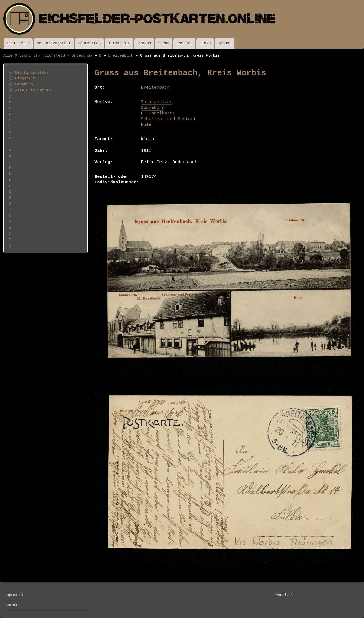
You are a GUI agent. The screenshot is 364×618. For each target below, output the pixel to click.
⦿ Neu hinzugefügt (29, 73)
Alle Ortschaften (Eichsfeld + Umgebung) (48, 56)
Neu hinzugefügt (54, 43)
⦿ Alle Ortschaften (30, 91)
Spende (225, 43)
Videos (144, 43)
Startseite (18, 43)
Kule (146, 125)
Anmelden (284, 595)
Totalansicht (157, 102)
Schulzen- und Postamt (168, 119)
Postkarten (89, 43)
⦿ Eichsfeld (22, 78)
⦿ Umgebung (21, 85)
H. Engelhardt (158, 113)
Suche (164, 43)
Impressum (14, 595)
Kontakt (184, 43)
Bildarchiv (119, 43)
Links (205, 43)
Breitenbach (121, 56)
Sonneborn (153, 108)
